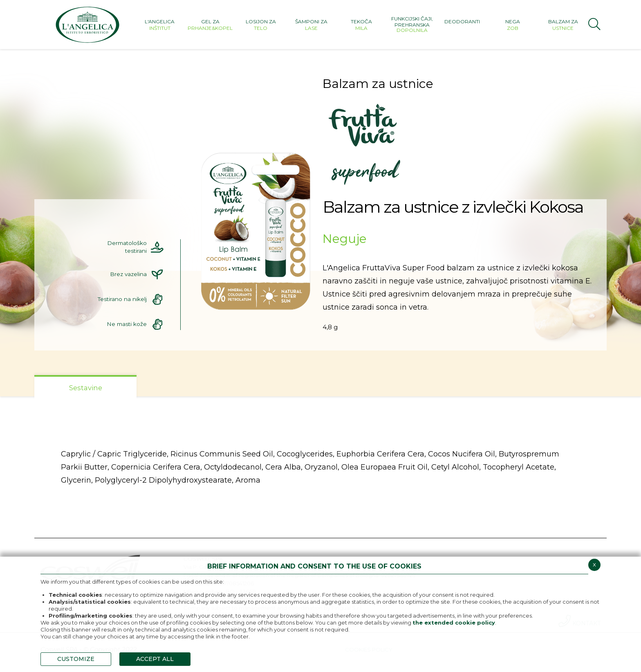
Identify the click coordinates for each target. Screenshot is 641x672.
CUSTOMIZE (76, 659)
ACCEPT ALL (155, 659)
